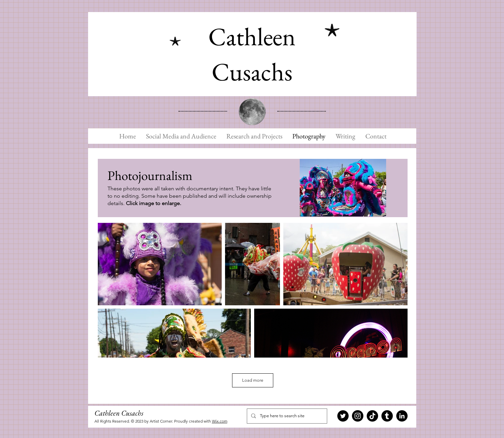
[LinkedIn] (402, 416)
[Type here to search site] (286, 416)
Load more (253, 380)
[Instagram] (358, 416)
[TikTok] (372, 416)
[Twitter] (343, 416)
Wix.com (220, 421)
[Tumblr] (387, 416)
